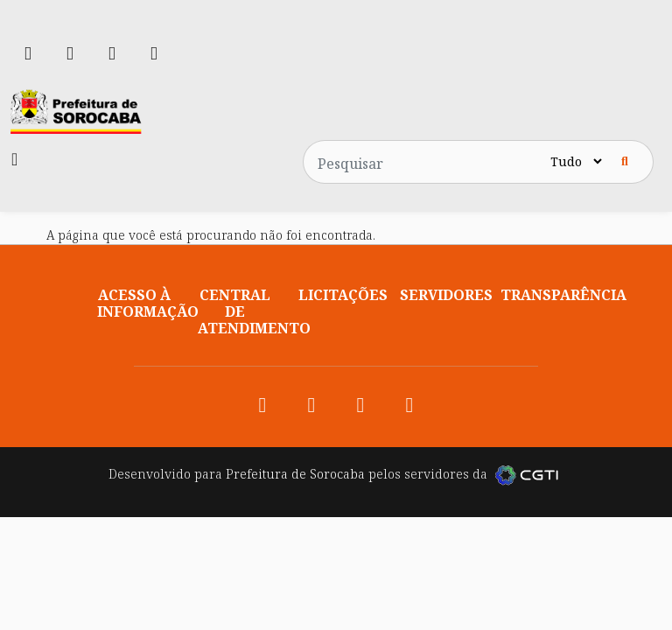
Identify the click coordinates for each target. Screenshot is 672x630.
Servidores (446, 295)
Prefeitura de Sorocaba (295, 474)
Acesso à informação (148, 303)
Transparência (563, 295)
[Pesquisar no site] (425, 162)
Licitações (343, 295)
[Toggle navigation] (14, 159)
